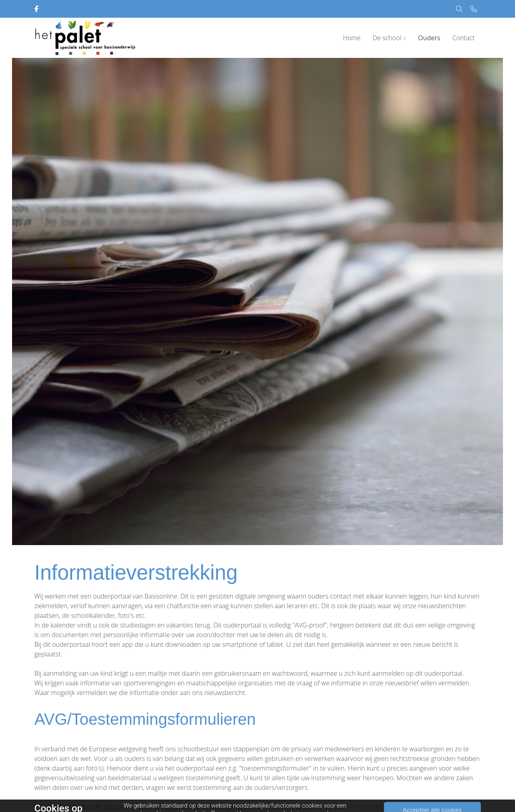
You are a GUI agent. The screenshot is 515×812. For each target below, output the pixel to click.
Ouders (429, 38)
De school (387, 38)
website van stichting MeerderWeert (363, 807)
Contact (464, 38)
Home (352, 38)
